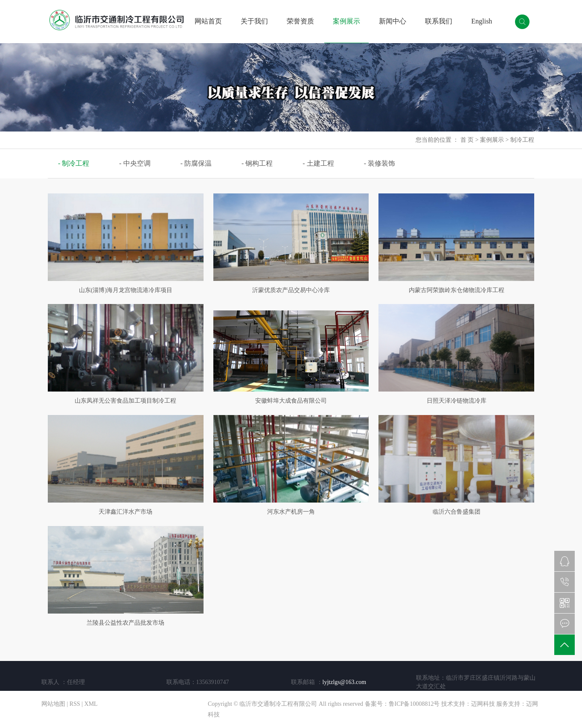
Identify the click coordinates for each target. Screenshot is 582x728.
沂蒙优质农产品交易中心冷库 (291, 290)
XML (91, 704)
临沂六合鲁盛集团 (457, 512)
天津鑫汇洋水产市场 (125, 512)
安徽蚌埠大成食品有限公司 (291, 401)
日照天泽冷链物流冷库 (457, 401)
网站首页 (208, 21)
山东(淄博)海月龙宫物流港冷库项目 (126, 290)
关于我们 (254, 21)
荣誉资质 (300, 21)
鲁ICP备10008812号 (414, 704)
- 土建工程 (318, 163)
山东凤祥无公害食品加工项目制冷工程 (125, 401)
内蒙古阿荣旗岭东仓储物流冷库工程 (457, 290)
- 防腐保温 (196, 163)
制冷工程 (522, 140)
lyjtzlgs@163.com (345, 682)
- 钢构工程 (257, 163)
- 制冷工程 (74, 163)
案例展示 (346, 21)
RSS (75, 704)
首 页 (467, 140)
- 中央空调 (135, 163)
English (482, 21)
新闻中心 (393, 21)
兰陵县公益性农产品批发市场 (125, 623)
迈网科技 (483, 704)
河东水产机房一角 (291, 512)
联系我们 (439, 21)
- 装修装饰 (380, 163)
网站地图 (53, 704)
